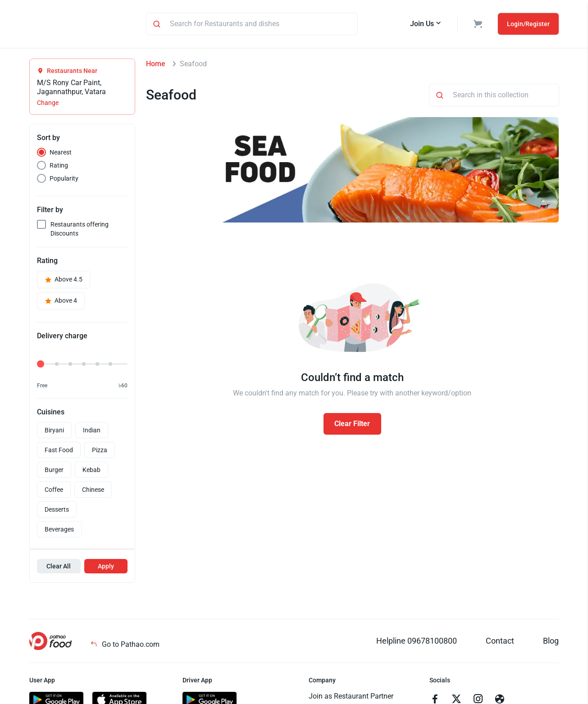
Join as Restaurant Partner (351, 697)
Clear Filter (352, 425)
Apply (106, 568)
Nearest (61, 154)
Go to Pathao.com (125, 646)
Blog (551, 642)
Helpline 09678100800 (417, 642)
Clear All (59, 568)
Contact (500, 642)
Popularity (64, 180)
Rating (59, 167)
